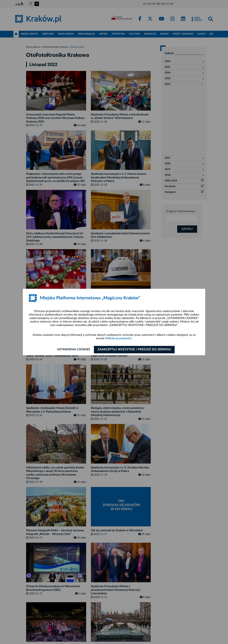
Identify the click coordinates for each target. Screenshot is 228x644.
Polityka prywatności (118, 338)
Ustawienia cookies (73, 350)
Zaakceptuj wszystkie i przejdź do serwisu (135, 350)
